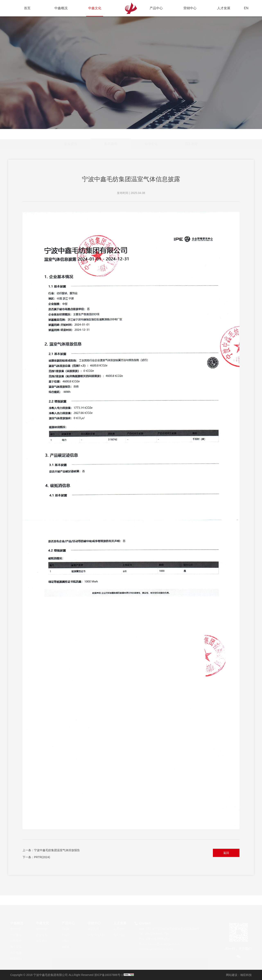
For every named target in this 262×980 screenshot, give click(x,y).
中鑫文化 (95, 11)
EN (246, 8)
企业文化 (151, 134)
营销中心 (190, 8)
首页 (27, 8)
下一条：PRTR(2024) (36, 857)
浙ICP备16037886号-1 (108, 975)
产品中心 (156, 8)
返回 (226, 853)
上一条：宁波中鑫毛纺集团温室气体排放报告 (51, 850)
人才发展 (224, 8)
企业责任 (71, 134)
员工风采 (191, 134)
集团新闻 (111, 132)
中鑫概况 (61, 8)
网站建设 (232, 975)
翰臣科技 (246, 975)
